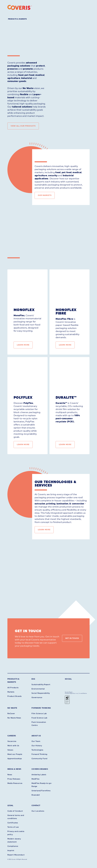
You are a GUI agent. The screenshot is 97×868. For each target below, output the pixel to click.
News (10, 775)
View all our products (23, 126)
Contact (36, 805)
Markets (11, 692)
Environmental (38, 689)
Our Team (36, 741)
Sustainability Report (41, 685)
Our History (37, 746)
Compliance (13, 846)
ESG (33, 679)
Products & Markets (17, 19)
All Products (13, 688)
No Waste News (14, 718)
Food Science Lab (39, 718)
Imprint (11, 851)
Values (10, 750)
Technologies (37, 750)
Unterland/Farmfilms (41, 791)
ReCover (11, 714)
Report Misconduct (16, 855)
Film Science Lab (39, 714)
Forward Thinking (41, 708)
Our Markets (45, 195)
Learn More (23, 345)
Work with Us (13, 746)
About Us (36, 736)
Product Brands (14, 696)
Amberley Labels (39, 775)
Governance (37, 697)
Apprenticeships (15, 759)
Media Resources (15, 783)
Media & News (14, 769)
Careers (12, 736)
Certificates (13, 823)
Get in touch (72, 638)
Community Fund (39, 759)
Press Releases (14, 779)
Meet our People (15, 754)
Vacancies (12, 741)
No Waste (12, 708)
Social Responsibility (41, 693)
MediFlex (35, 779)
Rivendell (36, 795)
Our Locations (38, 811)
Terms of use (13, 827)
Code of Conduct (15, 811)
